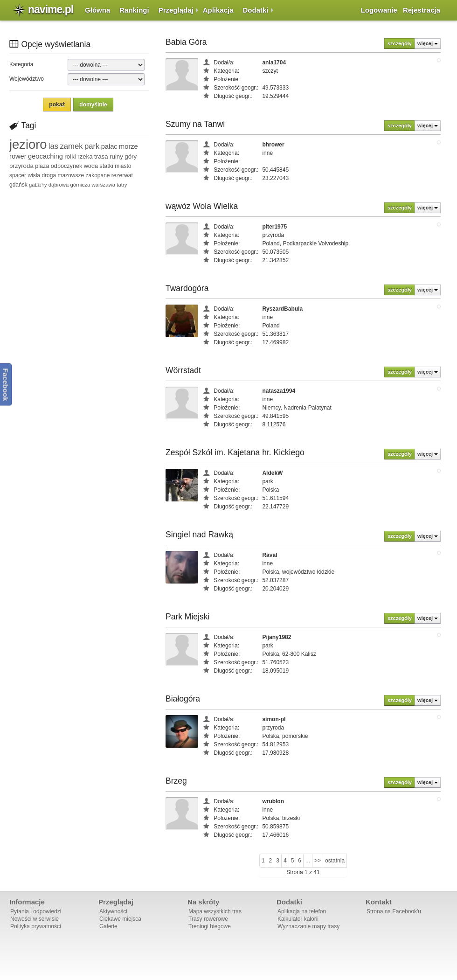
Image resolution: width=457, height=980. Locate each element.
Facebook (6, 385)
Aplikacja (218, 10)
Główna (97, 10)
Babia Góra (186, 42)
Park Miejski (187, 617)
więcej (428, 43)
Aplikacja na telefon (302, 911)
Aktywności (113, 911)
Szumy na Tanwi (195, 124)
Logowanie (379, 10)
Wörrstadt (183, 370)
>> (318, 861)
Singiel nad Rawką (199, 535)
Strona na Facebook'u (394, 911)
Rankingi (134, 10)
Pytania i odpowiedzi (36, 911)
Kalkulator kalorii (298, 919)
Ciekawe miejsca (120, 919)
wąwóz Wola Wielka (202, 206)
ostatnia (335, 861)
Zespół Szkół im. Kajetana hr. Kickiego (235, 452)
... (308, 861)
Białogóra (183, 699)
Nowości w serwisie (35, 919)
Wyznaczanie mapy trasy (308, 926)
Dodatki (256, 10)
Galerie (108, 926)
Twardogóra (187, 288)
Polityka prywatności (36, 926)
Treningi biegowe (210, 926)
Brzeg (176, 781)
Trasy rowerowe (208, 919)
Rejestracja (422, 10)
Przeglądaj (176, 10)
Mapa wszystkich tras (215, 911)
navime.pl (51, 9)
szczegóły (400, 43)
